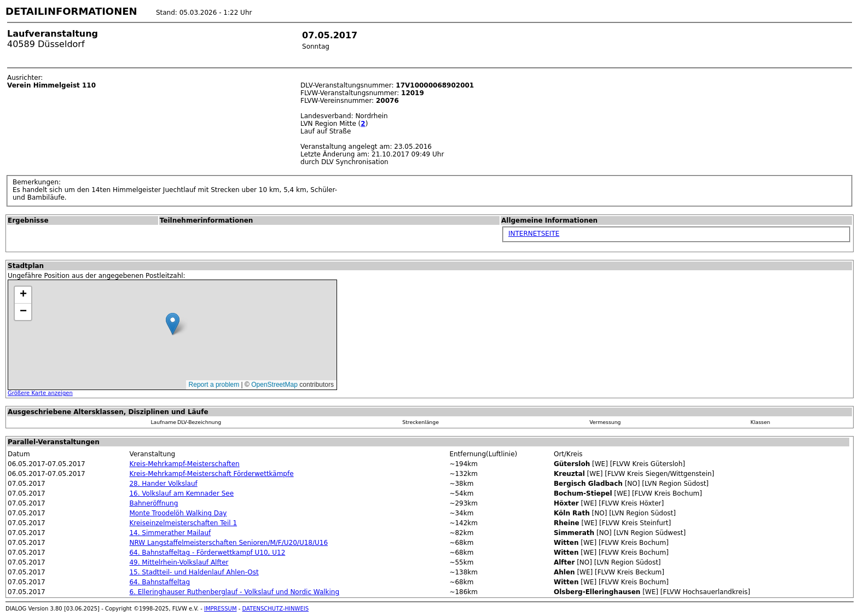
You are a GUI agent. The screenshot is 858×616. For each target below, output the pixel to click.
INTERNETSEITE (534, 234)
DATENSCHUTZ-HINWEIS (276, 609)
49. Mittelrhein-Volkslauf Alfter (179, 562)
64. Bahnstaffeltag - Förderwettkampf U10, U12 (207, 553)
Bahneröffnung (153, 503)
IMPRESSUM (221, 609)
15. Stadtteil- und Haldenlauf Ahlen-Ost (194, 572)
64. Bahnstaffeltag (160, 582)
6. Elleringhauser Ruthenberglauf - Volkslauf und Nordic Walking (234, 592)
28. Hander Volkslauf (163, 484)
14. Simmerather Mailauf (170, 533)
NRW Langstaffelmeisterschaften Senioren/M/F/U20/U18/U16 (228, 543)
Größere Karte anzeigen (40, 393)
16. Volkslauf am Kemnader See (181, 493)
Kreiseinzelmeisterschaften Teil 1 (183, 523)
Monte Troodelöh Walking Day (178, 513)
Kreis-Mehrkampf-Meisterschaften (184, 464)
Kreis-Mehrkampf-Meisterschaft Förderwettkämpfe (211, 474)
